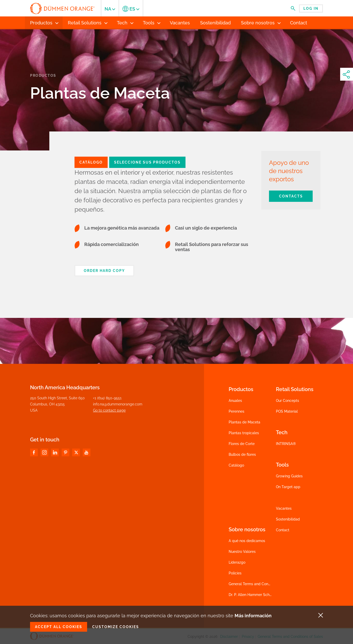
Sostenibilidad (288, 519)
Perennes (236, 411)
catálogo (91, 162)
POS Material (287, 411)
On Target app (288, 487)
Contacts (291, 196)
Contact (283, 530)
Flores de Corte (242, 444)
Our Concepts (287, 401)
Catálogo (236, 465)
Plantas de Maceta (244, 422)
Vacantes (284, 508)
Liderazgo (237, 562)
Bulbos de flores (242, 454)
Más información (253, 616)
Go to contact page (109, 410)
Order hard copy (104, 271)
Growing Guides (289, 476)
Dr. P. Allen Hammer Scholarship (256, 595)
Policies (235, 573)
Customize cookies (116, 627)
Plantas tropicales (244, 433)
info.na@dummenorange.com (118, 404)
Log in (311, 8)
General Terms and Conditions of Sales (261, 584)
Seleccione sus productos (147, 162)
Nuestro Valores (242, 552)
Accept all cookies (59, 627)
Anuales (235, 401)
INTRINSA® (286, 444)
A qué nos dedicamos (247, 541)
